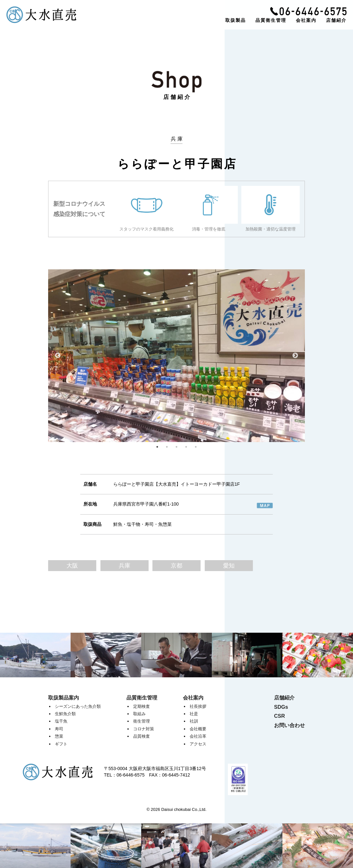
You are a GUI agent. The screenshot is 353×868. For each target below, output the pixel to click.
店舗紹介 (336, 20)
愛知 (229, 566)
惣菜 (59, 736)
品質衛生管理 (271, 20)
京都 (176, 566)
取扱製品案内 (64, 698)
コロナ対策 (144, 729)
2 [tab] (167, 447)
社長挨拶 (198, 706)
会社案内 (306, 20)
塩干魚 (61, 721)
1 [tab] (157, 447)
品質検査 (142, 736)
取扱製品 (236, 20)
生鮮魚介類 (65, 714)
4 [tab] (186, 447)
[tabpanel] (176, 356)
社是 (194, 714)
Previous (58, 356)
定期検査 (142, 706)
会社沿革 (198, 736)
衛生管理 (142, 721)
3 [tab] (176, 447)
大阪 (72, 566)
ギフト (61, 744)
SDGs (281, 707)
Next (295, 356)
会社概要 (198, 729)
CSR (280, 716)
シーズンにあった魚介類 (78, 706)
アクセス (198, 744)
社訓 (194, 721)
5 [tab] (196, 447)
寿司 (59, 729)
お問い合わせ (289, 725)
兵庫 (125, 566)
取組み (139, 714)
